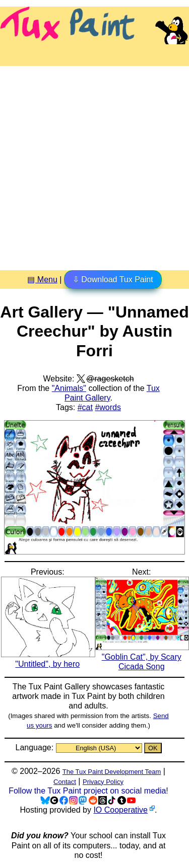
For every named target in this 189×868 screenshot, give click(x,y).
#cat (85, 407)
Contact (65, 782)
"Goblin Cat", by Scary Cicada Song (142, 657)
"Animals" (69, 388)
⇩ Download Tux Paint (113, 280)
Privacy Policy (103, 782)
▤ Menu (42, 280)
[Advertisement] (94, 164)
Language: (35, 747)
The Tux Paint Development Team (112, 772)
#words (108, 407)
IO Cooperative (120, 810)
